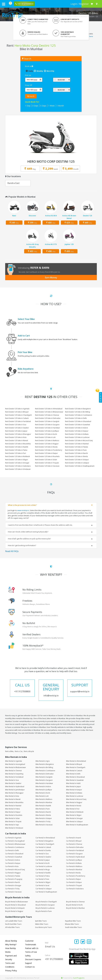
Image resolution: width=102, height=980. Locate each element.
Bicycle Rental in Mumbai (75, 908)
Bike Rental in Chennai (13, 771)
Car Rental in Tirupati (74, 885)
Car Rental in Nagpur (13, 873)
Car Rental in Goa (42, 854)
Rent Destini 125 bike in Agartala (17, 409)
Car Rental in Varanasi (13, 892)
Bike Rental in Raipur (13, 812)
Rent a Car (19, 751)
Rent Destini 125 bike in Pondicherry (49, 450)
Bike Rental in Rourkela (14, 815)
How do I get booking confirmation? (22, 545)
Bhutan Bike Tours (72, 924)
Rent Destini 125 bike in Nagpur (47, 444)
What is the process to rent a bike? (22, 505)
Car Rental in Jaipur (43, 860)
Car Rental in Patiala (13, 876)
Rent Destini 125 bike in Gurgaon (47, 425)
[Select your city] (97, 4)
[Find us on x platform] (83, 942)
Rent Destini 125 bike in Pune (76, 450)
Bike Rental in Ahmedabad (76, 761)
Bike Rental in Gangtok (44, 777)
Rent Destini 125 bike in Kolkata (77, 434)
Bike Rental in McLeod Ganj (76, 799)
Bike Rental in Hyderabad (15, 787)
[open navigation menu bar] (4, 4)
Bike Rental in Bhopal (74, 764)
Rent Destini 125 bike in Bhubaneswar (49, 412)
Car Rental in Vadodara (75, 889)
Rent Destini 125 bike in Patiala (76, 447)
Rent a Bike (9, 751)
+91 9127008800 (54, 959)
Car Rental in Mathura (74, 866)
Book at (29, 66)
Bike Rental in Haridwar (44, 783)
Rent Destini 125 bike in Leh (45, 437)
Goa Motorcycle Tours (43, 927)
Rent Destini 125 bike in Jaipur (16, 431)
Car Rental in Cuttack (43, 847)
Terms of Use (31, 952)
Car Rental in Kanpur (13, 863)
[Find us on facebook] (77, 942)
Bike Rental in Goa (12, 780)
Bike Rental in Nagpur (74, 802)
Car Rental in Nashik (43, 873)
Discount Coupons (33, 959)
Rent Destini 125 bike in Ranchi (76, 453)
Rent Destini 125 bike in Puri (16, 453)
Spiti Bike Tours (41, 921)
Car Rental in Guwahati (14, 857)
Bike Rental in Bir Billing (44, 767)
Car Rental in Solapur (74, 882)
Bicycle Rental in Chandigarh (46, 902)
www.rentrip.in (23, 510)
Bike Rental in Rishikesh (75, 812)
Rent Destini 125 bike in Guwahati (77, 425)
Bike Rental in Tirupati (13, 822)
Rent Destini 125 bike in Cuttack (17, 418)
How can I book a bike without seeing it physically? (28, 532)
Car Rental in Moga (43, 870)
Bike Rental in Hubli (73, 783)
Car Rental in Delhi (12, 850)
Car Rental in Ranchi (13, 882)
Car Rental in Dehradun (75, 847)
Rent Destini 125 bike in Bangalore (78, 409)
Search (31, 96)
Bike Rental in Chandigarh (76, 767)
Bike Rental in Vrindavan (14, 828)
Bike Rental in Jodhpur (44, 790)
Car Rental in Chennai (74, 844)
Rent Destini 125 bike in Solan (46, 460)
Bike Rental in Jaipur (74, 787)
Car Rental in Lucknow (44, 866)
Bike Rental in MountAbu (14, 802)
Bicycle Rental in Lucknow (45, 908)
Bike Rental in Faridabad (14, 777)
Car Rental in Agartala (13, 838)
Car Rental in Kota (12, 866)
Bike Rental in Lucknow (75, 796)
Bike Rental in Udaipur (74, 822)
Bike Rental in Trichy (43, 822)
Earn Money (51, 278)
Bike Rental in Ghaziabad (75, 777)
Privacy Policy (11, 971)
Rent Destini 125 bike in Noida (46, 447)
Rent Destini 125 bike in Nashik (17, 447)
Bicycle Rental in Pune (44, 911)
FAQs (101, 397)
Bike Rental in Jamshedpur (15, 790)
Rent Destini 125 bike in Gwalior (17, 428)
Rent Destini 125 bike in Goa (16, 425)
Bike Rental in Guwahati (75, 780)
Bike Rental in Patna (12, 809)
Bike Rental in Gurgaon (44, 780)
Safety (28, 956)
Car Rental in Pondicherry (76, 876)
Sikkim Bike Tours (42, 924)
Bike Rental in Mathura (44, 799)
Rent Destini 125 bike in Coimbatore (79, 415)
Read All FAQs (12, 551)
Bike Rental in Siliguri (74, 815)
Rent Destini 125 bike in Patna (16, 450)
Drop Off (29, 85)
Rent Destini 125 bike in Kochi (46, 434)
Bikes (76, 16)
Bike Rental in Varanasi (44, 825)
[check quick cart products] (92, 4)
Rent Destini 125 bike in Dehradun (48, 418)
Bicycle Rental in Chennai (75, 902)
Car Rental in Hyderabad (75, 857)
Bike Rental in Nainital (13, 806)
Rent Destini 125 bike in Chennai (47, 415)
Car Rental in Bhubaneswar (15, 844)
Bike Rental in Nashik (43, 806)
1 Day (28, 106)
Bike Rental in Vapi (12, 825)
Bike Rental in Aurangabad (15, 764)
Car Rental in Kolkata (74, 863)
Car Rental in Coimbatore (15, 847)
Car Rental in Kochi (43, 863)
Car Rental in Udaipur (44, 889)
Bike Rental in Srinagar (74, 818)
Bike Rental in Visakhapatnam (77, 825)
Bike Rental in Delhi (73, 774)
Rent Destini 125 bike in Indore (76, 428)
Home (70, 16)
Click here (89, 36)
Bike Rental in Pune (43, 809)
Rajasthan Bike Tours (73, 921)
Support (28, 963)
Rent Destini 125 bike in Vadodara (18, 466)
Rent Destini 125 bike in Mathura (47, 441)
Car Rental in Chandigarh (45, 844)
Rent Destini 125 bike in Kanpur (77, 431)
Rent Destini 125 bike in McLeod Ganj (79, 441)
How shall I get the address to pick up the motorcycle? (29, 539)
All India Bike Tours (12, 927)
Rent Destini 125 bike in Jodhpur (47, 431)
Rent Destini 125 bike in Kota (16, 437)
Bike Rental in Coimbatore (45, 771)
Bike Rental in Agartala (14, 761)
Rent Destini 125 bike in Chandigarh (18, 415)
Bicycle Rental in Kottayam (15, 908)
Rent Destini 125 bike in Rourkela (47, 456)
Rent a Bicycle (29, 751)
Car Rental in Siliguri (43, 882)
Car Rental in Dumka (43, 850)
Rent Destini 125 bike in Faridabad (18, 421)
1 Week (51, 106)
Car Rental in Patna (43, 876)
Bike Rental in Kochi (43, 793)
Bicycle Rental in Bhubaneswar (17, 902)
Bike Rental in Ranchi (43, 812)
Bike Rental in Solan (12, 818)
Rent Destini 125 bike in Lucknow (77, 437)
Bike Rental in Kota (12, 796)
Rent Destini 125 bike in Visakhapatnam (80, 466)
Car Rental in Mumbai (74, 870)
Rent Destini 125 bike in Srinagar (17, 463)
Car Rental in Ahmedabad (45, 838)
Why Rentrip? (11, 945)
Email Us (50, 946)
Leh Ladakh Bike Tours (14, 921)
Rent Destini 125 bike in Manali (17, 441)
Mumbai (84, 16)
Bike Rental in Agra (43, 761)
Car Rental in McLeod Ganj (15, 870)
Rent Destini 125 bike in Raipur (46, 453)
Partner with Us (32, 948)
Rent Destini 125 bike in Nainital (77, 444)
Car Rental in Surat (42, 885)
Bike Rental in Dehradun (45, 774)
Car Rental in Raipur (74, 879)
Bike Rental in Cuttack (74, 771)
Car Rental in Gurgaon (74, 854)
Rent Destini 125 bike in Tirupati (47, 463)
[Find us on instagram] (89, 942)
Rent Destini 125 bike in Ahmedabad (49, 409)
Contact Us (30, 967)
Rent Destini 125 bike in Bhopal (17, 412)
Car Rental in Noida (73, 873)
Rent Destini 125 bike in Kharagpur (18, 434)
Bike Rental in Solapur (44, 818)
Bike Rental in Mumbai (44, 802)
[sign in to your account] (80, 4)
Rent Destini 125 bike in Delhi (76, 418)
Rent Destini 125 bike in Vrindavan (18, 469)
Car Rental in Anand (74, 838)
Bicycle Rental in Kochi (74, 905)
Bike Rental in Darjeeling (14, 774)
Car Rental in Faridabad (75, 850)
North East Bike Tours (13, 924)
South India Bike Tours (73, 927)
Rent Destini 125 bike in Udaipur (77, 463)
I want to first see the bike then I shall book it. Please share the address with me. (40, 525)
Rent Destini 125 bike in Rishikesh (18, 456)
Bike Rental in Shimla (43, 815)
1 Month (60, 106)
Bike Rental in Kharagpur (14, 793)
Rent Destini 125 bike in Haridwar (47, 428)
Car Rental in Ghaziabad (14, 854)
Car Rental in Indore (13, 860)
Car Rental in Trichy (12, 889)
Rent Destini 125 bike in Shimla (76, 456)
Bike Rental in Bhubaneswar (16, 767)
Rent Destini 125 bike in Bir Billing (77, 412)
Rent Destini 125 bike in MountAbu (18, 444)
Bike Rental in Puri (73, 809)
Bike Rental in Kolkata (74, 793)
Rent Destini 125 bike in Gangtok (47, 421)
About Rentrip (11, 941)
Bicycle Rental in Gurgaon (45, 905)
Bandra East (13, 183)
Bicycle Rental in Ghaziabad (15, 905)
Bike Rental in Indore (43, 787)
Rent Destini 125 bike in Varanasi (47, 466)
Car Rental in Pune (42, 879)
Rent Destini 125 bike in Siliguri (17, 460)
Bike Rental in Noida (74, 806)
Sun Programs (79, 978)
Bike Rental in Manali (13, 799)
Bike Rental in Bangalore (45, 764)
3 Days (35, 106)
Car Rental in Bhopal (74, 841)
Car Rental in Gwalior (43, 857)
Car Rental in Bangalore (44, 841)
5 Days (43, 106)
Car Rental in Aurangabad (15, 841)
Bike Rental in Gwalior (13, 783)
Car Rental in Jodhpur (74, 860)
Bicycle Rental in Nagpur (14, 911)
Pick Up (28, 75)
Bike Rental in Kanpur (74, 790)
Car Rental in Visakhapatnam (46, 892)
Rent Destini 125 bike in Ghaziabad (78, 421)
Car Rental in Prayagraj (14, 879)
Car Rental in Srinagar (13, 885)
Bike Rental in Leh (42, 796)
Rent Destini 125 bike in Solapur (77, 460)
